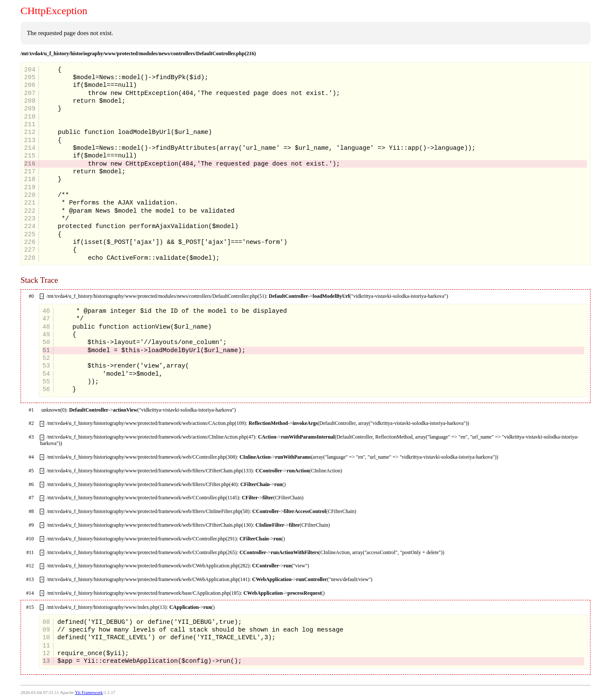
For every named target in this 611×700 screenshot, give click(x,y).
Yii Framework (89, 693)
